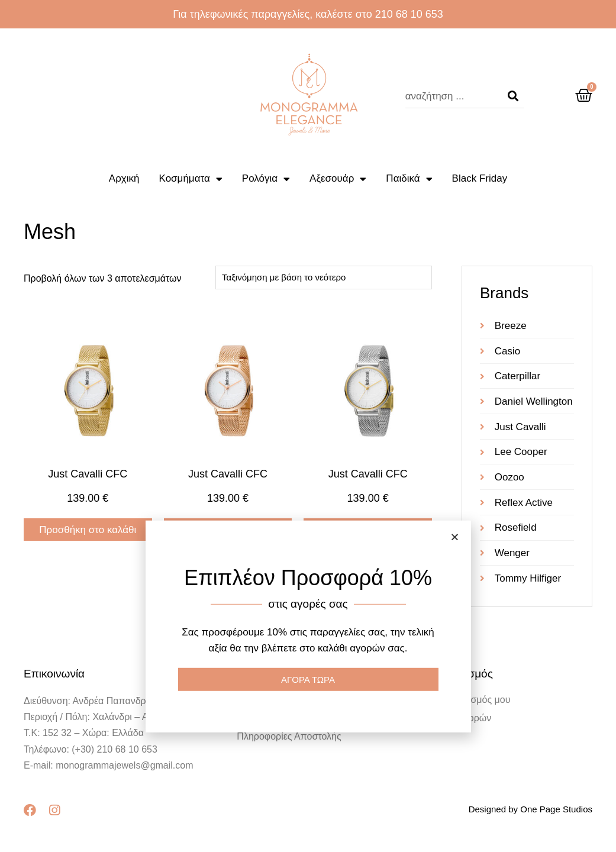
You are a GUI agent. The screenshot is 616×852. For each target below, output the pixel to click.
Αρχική (124, 178)
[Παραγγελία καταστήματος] (324, 277)
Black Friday (480, 178)
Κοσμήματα (191, 179)
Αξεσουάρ (338, 179)
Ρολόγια (266, 179)
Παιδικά (409, 179)
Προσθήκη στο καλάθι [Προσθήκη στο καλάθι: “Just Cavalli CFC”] (88, 530)
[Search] (513, 96)
